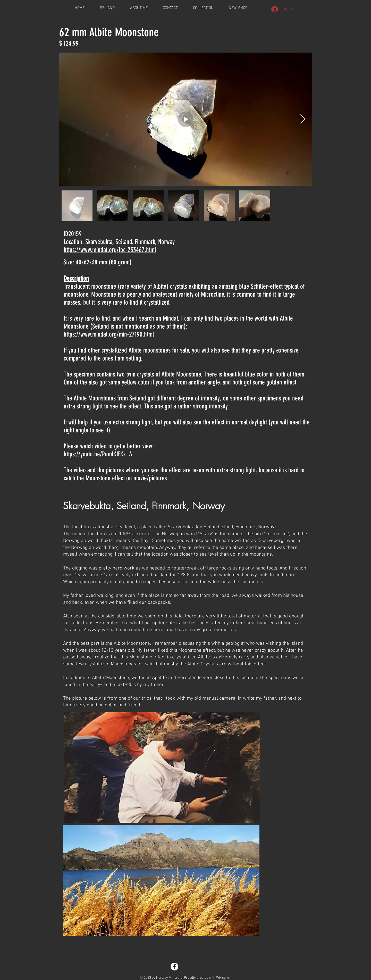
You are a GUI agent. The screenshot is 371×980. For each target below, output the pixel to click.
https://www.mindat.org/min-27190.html (109, 334)
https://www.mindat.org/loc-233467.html (110, 250)
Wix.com (222, 978)
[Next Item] (303, 119)
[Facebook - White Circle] (174, 967)
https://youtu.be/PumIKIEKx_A (98, 454)
